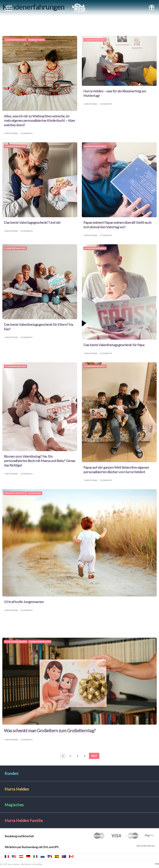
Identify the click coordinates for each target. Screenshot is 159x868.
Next (94, 756)
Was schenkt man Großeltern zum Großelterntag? (50, 731)
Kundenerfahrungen (15, 40)
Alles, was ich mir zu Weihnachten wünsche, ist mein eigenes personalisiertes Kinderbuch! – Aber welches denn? (40, 121)
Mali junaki (43, 856)
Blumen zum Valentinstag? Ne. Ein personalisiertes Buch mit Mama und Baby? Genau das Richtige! (40, 461)
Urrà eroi (35, 856)
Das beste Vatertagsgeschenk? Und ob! (32, 222)
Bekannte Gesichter (15, 493)
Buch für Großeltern (16, 642)
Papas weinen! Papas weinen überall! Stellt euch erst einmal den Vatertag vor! (117, 225)
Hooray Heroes (14, 856)
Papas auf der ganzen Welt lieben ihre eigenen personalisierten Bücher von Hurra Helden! (116, 470)
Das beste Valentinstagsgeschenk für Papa (114, 345)
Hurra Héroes (50, 856)
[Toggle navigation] (9, 8)
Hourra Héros (7, 856)
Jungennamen (34, 493)
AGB (157, 864)
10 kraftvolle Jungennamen (24, 602)
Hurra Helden (21, 856)
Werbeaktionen (36, 40)
